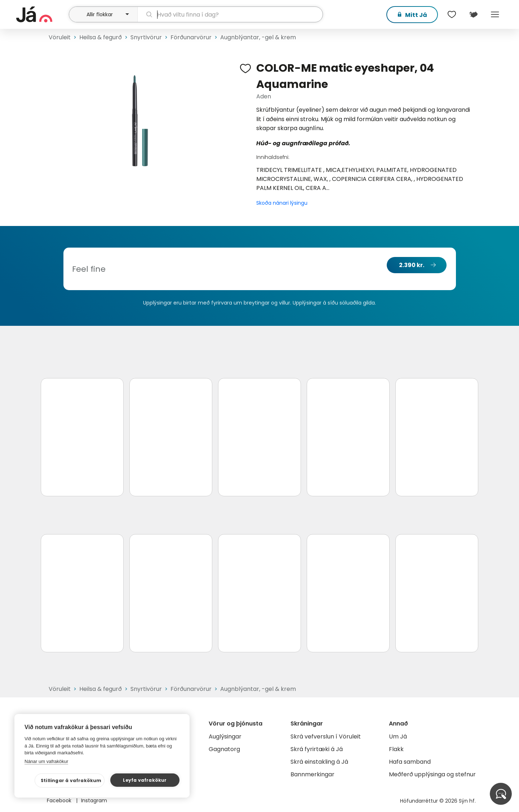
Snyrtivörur (146, 37)
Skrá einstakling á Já (319, 762)
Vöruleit (60, 37)
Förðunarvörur (191, 37)
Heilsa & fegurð (101, 37)
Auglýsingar (225, 736)
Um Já (398, 736)
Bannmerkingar (312, 774)
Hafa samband (410, 762)
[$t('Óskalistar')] (452, 14)
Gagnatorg (224, 749)
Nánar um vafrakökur (46, 761)
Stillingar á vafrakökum (71, 780)
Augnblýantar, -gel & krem (258, 37)
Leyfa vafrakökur (145, 780)
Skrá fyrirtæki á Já (317, 749)
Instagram (94, 800)
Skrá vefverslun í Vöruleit (326, 736)
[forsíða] (42, 14)
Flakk (396, 749)
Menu (495, 14)
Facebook (60, 800)
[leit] (230, 14)
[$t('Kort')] (473, 14)
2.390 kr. (412, 265)
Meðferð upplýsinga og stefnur (432, 774)
